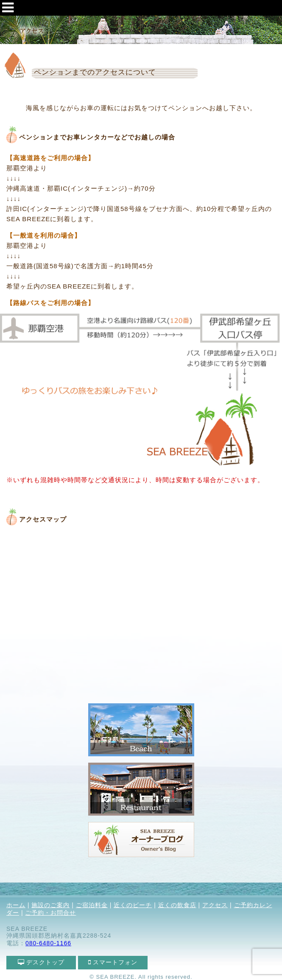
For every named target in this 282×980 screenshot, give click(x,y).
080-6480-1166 (48, 943)
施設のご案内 (50, 905)
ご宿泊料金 (92, 905)
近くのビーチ (133, 905)
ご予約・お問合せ (50, 913)
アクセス (215, 905)
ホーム (16, 905)
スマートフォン (113, 962)
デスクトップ (41, 962)
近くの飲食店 (177, 905)
